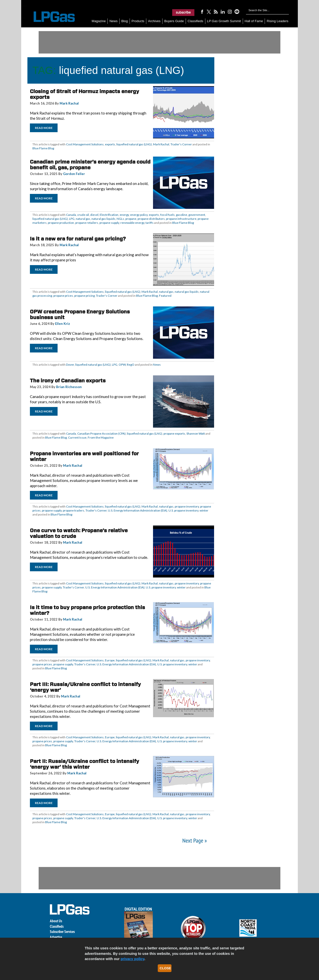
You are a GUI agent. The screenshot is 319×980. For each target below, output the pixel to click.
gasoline (182, 215)
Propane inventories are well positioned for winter (84, 456)
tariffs (150, 223)
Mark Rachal (69, 103)
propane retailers (87, 223)
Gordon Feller (74, 174)
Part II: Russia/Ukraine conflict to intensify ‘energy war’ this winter (84, 764)
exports (110, 144)
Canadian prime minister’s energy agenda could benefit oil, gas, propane (90, 165)
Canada (71, 215)
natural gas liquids (103, 219)
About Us (56, 921)
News (114, 21)
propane (131, 219)
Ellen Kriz (63, 324)
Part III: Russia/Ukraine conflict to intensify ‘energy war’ (85, 687)
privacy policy (132, 959)
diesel (94, 215)
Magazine (99, 21)
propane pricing (84, 296)
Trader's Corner (181, 144)
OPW (122, 365)
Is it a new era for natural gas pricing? (78, 239)
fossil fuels (167, 215)
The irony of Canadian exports (68, 381)
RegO (131, 365)
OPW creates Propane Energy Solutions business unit (80, 315)
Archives (154, 21)
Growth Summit (224, 21)
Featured (165, 296)
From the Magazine (101, 437)
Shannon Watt (196, 433)
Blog (125, 21)
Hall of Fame (254, 21)
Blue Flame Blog (43, 148)
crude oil (83, 215)
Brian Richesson (69, 387)
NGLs (120, 219)
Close (165, 968)
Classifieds (196, 21)
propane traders (74, 510)
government (197, 215)
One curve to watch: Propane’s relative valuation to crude (79, 533)
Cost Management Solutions (85, 144)
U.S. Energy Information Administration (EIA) (138, 510)
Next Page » (195, 840)
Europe (110, 660)
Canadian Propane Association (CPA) (101, 433)
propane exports (174, 433)
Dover (70, 365)
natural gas (83, 219)
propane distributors (151, 219)
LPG (72, 219)
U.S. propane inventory (183, 510)
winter (204, 510)
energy (124, 215)
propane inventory (187, 506)
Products (138, 21)
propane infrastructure (181, 219)
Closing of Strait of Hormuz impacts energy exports (84, 94)
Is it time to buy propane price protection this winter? (87, 610)
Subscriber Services (62, 932)
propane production (61, 223)
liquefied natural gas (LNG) (134, 144)
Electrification (109, 215)
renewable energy (132, 223)
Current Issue (77, 437)
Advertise (56, 937)
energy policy (139, 215)
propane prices (63, 296)
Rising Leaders (278, 21)
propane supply (109, 223)
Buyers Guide (174, 21)
